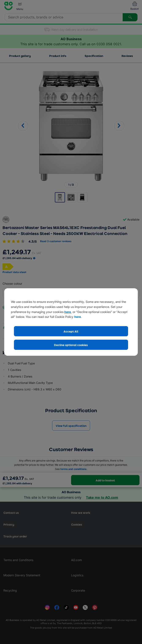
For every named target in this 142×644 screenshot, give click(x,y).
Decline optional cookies (71, 345)
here (68, 312)
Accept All (71, 331)
